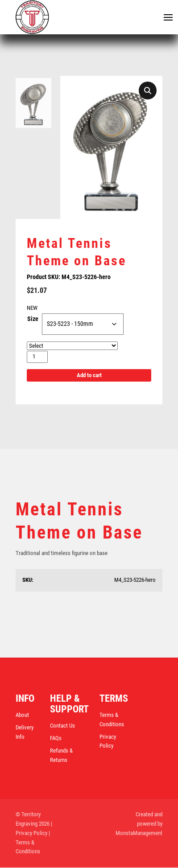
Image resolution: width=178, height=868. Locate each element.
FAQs (56, 738)
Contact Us (62, 726)
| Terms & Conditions (33, 843)
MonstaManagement (139, 833)
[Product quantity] (37, 357)
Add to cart (89, 376)
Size (33, 319)
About (22, 715)
